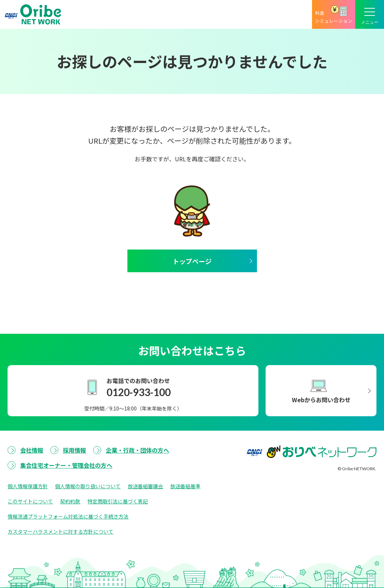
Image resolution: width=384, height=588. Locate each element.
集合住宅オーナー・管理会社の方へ (66, 465)
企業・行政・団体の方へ (137, 450)
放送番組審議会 (145, 486)
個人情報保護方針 (28, 486)
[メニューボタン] (370, 14)
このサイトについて (30, 501)
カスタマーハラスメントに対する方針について (60, 531)
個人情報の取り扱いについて (88, 486)
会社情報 (32, 450)
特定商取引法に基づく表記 (118, 501)
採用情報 (74, 450)
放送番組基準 (185, 486)
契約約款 (70, 501)
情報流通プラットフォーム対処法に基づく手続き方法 (68, 516)
